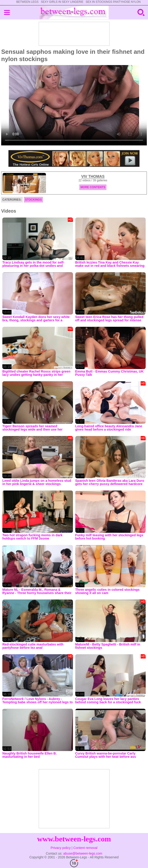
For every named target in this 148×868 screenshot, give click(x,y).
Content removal (85, 848)
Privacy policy (61, 848)
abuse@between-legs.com (83, 853)
